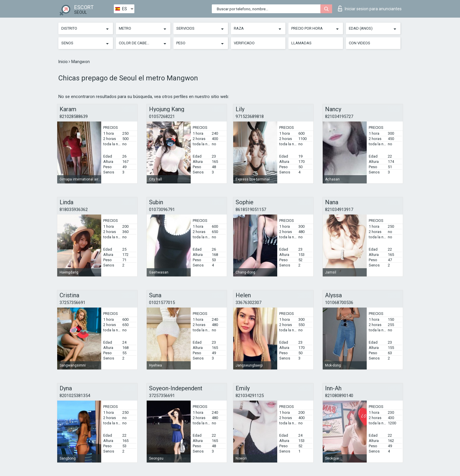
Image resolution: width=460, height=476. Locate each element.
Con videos (360, 43)
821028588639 (74, 117)
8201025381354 (75, 396)
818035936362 (74, 210)
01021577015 (162, 303)
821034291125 (250, 396)
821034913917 (339, 210)
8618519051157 (251, 210)
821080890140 (339, 396)
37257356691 (72, 303)
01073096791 (162, 210)
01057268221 (162, 117)
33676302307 (248, 303)
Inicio (64, 62)
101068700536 (339, 303)
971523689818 (250, 117)
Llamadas (301, 43)
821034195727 (339, 117)
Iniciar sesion (370, 9)
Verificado (244, 43)
